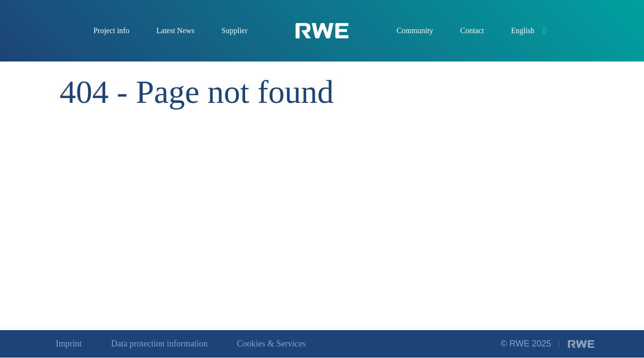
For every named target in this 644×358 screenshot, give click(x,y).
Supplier (235, 31)
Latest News (175, 31)
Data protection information (159, 344)
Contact (472, 31)
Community (415, 31)
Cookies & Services (271, 344)
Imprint (69, 344)
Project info (111, 31)
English (523, 31)
